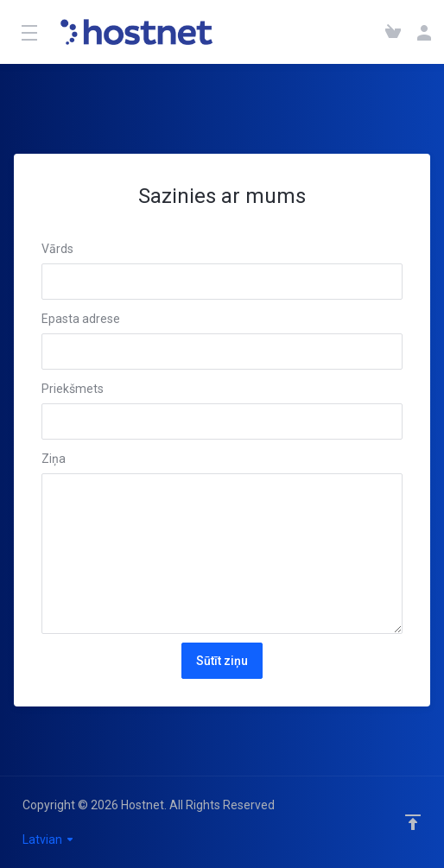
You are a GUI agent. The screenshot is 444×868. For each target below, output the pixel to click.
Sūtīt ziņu (222, 661)
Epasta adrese (81, 319)
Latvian (49, 839)
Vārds (57, 249)
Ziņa (54, 459)
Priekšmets (73, 389)
